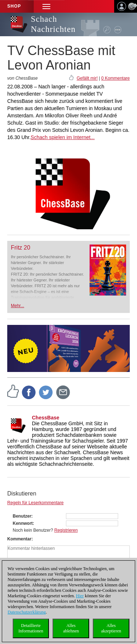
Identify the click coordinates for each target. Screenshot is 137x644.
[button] (46, 6)
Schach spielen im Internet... (63, 137)
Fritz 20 (20, 248)
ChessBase (46, 418)
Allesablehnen (71, 628)
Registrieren (66, 530)
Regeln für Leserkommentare (35, 503)
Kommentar (19, 539)
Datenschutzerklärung (27, 612)
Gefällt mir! (87, 78)
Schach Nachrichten (53, 24)
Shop (14, 6)
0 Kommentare (115, 78)
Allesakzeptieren (111, 628)
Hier (80, 596)
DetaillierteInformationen (31, 628)
